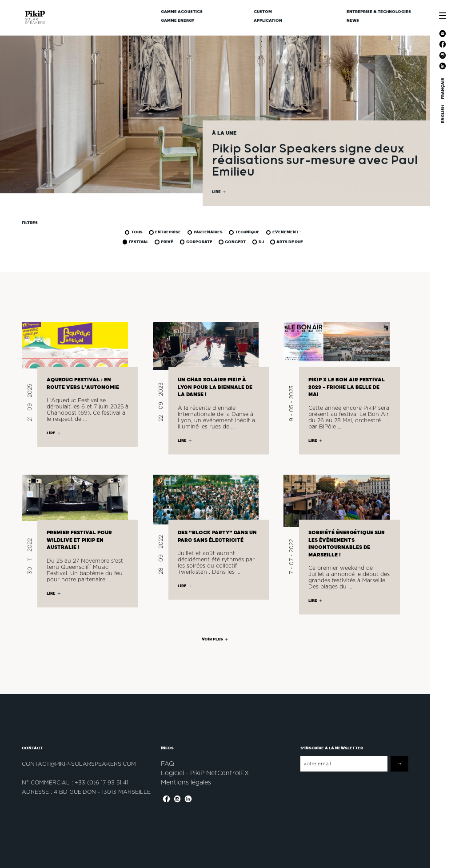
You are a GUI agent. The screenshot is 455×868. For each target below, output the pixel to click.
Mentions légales (186, 782)
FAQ (168, 764)
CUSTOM (263, 12)
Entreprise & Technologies (379, 12)
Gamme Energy (178, 20)
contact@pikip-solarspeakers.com (79, 764)
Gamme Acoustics (182, 12)
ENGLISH (443, 114)
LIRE (216, 192)
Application (268, 20)
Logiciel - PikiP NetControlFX (205, 773)
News (353, 20)
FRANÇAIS (443, 88)
